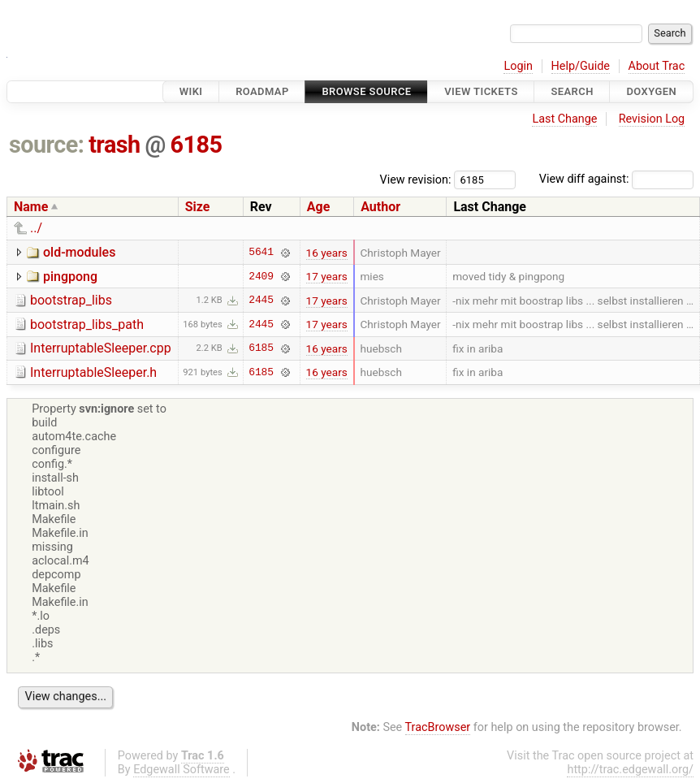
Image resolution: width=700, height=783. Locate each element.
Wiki (191, 91)
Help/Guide (581, 66)
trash (115, 145)
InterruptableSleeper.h (93, 372)
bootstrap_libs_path (87, 324)
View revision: (416, 179)
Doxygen (651, 91)
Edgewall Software (181, 770)
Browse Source (366, 91)
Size (198, 207)
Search (572, 91)
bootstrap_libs (71, 300)
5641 (261, 253)
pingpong (70, 277)
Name (31, 207)
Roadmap (262, 91)
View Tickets (481, 91)
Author (380, 207)
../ (36, 228)
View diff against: (616, 179)
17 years (327, 276)
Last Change (564, 119)
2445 (261, 301)
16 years (327, 253)
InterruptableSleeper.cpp (101, 348)
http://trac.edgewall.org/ (630, 770)
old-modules (79, 252)
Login (518, 66)
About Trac (657, 66)
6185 (197, 145)
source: (47, 145)
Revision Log (652, 119)
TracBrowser (438, 727)
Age (319, 207)
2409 (261, 276)
